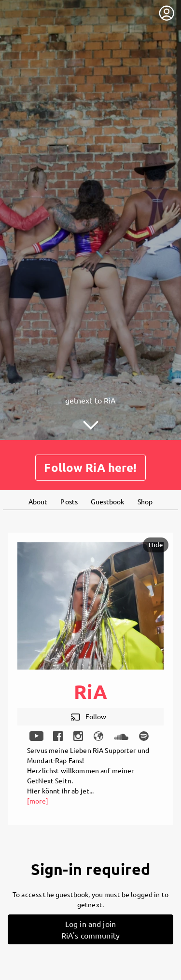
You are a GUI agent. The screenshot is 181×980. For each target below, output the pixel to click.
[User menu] (167, 13)
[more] (38, 801)
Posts (69, 501)
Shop (145, 501)
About (38, 501)
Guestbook (107, 501)
